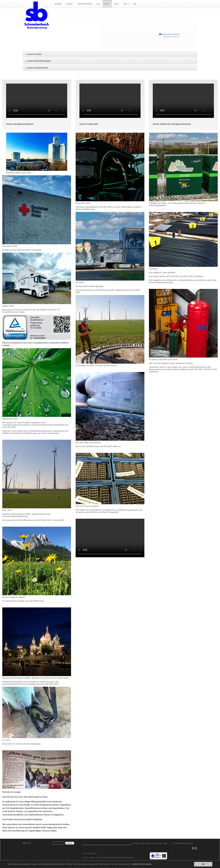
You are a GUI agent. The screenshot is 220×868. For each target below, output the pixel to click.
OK (203, 864)
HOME (27, 843)
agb (135, 4)
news (116, 4)
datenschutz (146, 843)
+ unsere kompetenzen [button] (37, 68)
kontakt (135, 843)
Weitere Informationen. (142, 864)
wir (107, 4)
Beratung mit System (169, 34)
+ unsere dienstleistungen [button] (38, 61)
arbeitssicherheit (85, 4)
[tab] (110, 54)
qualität (58, 4)
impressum (158, 843)
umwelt (69, 4)
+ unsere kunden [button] (34, 54)
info (126, 4)
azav (98, 4)
